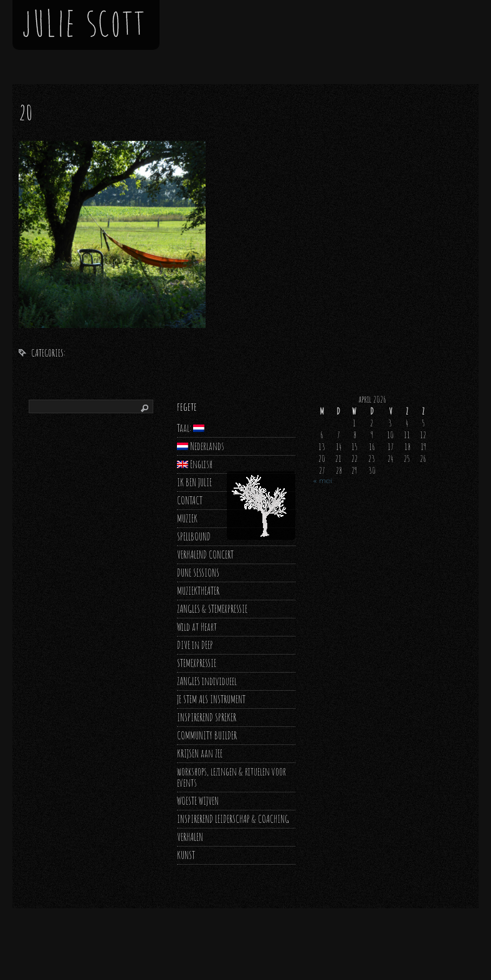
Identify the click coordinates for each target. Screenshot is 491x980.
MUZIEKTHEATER (198, 591)
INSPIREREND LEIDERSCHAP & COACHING (233, 819)
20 (26, 113)
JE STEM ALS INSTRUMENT (211, 699)
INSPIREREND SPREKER (207, 717)
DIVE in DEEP (195, 645)
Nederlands (201, 446)
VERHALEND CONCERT (205, 555)
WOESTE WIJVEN (198, 801)
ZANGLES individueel (207, 681)
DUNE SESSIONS (198, 573)
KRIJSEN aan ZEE (200, 753)
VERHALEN (190, 837)
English (195, 464)
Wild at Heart (197, 627)
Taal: (191, 428)
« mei (322, 481)
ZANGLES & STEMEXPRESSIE (212, 609)
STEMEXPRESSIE (197, 663)
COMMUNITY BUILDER (207, 735)
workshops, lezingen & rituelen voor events (231, 777)
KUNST (186, 855)
